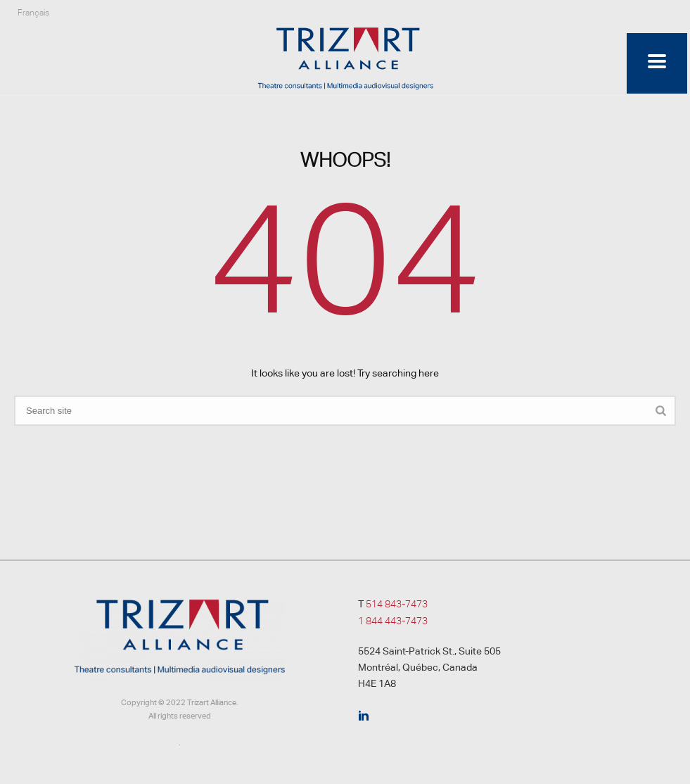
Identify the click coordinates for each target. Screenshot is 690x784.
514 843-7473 (397, 604)
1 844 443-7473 (393, 621)
